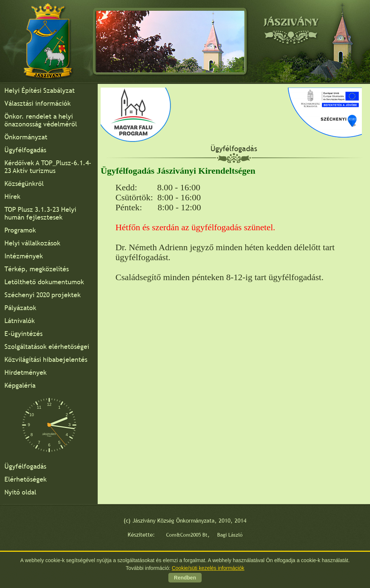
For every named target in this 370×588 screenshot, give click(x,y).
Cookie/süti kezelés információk (208, 568)
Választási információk (38, 103)
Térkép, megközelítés (37, 269)
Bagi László (230, 535)
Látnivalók (20, 321)
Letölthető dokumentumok (44, 282)
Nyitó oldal (20, 492)
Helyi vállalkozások (32, 243)
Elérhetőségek (26, 479)
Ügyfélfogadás (25, 150)
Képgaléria (20, 385)
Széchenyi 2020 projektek (43, 295)
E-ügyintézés (23, 334)
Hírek (12, 196)
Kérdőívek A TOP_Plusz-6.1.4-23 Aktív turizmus (48, 167)
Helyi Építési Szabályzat (40, 90)
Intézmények (24, 256)
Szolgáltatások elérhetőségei (47, 346)
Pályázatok (20, 308)
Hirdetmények (26, 372)
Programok (20, 230)
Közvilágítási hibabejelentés (46, 359)
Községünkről (24, 183)
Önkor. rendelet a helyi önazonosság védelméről (41, 120)
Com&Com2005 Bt (187, 535)
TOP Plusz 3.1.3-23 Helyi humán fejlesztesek (40, 213)
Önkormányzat (26, 137)
